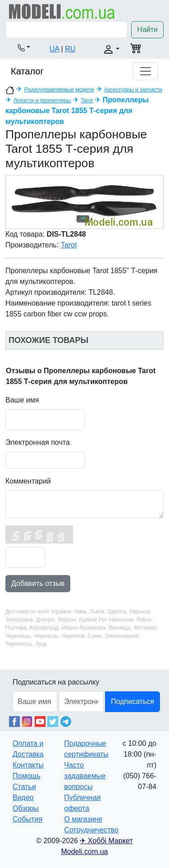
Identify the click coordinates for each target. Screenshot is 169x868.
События (27, 819)
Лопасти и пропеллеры (42, 101)
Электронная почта (38, 442)
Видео (23, 797)
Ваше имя (22, 400)
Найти (147, 30)
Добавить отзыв (38, 583)
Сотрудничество (91, 830)
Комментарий (28, 481)
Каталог (27, 71)
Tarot (87, 101)
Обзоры (26, 808)
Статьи (24, 787)
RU (70, 49)
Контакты (28, 765)
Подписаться (132, 701)
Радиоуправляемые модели (59, 90)
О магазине (83, 819)
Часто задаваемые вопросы (85, 776)
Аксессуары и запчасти (133, 90)
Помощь (27, 776)
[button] (24, 47)
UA (54, 49)
